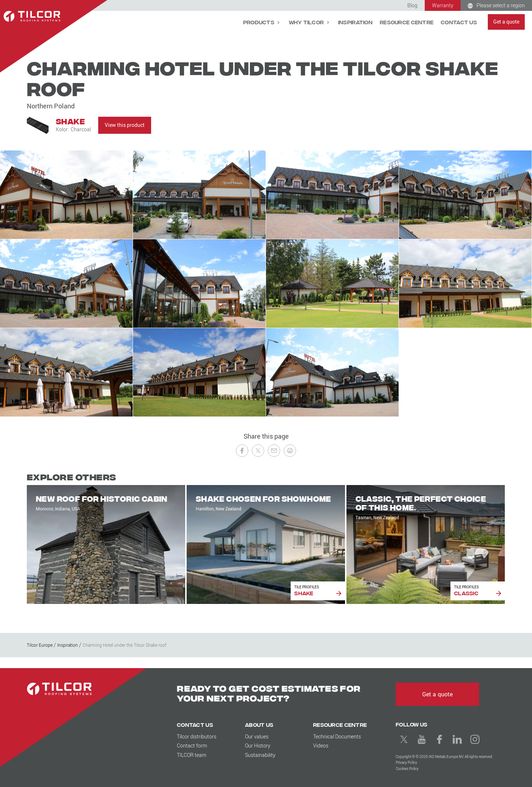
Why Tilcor (307, 22)
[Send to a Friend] (274, 451)
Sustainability (260, 755)
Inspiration (355, 22)
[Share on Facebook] (242, 451)
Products (259, 22)
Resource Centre (407, 22)
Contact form (192, 745)
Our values (257, 736)
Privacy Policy (406, 763)
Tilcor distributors (197, 736)
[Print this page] (290, 451)
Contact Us (459, 22)
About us (259, 724)
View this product (125, 125)
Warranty (443, 5)
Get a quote (506, 22)
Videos (321, 745)
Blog (412, 5)
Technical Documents (337, 736)
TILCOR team (192, 755)
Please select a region (501, 5)
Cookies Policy (407, 769)
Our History (258, 745)
